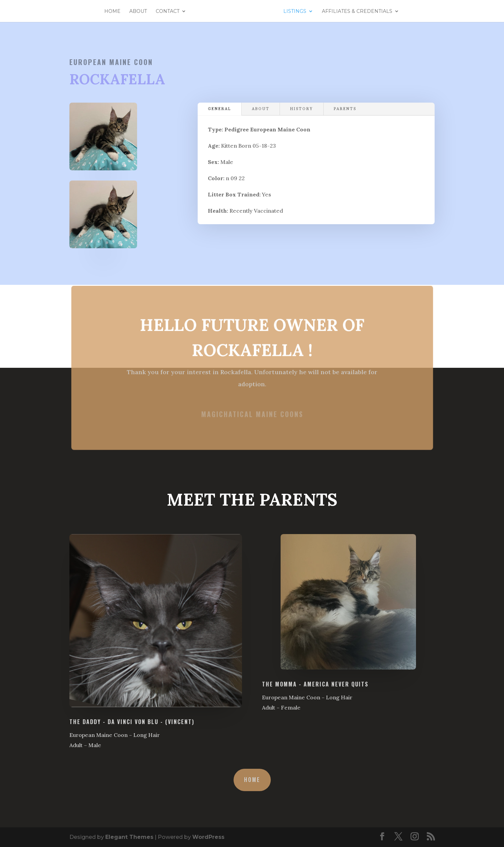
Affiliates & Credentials (350, 12)
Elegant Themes (129, 837)
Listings (287, 12)
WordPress (208, 837)
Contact (175, 12)
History (302, 109)
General (220, 109)
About (146, 12)
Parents (345, 109)
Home (120, 12)
